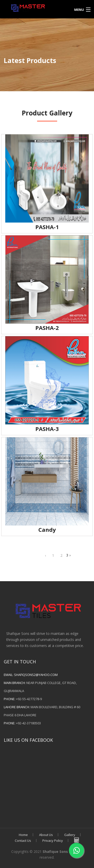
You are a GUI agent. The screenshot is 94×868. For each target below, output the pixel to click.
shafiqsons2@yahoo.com (36, 675)
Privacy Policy (53, 841)
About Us (46, 835)
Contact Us (23, 841)
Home (23, 835)
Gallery (70, 835)
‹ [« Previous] (45, 555)
